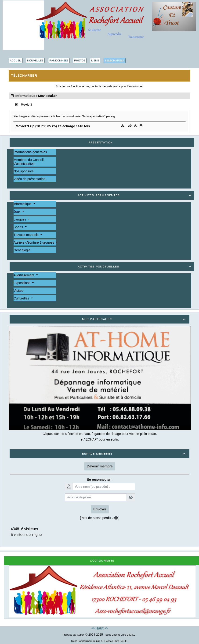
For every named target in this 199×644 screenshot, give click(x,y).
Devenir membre (100, 466)
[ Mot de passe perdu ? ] (100, 518)
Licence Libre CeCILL (116, 641)
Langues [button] (20, 219)
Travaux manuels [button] (27, 235)
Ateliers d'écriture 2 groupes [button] (34, 242)
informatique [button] (23, 204)
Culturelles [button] (22, 298)
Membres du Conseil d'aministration (29, 162)
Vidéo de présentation (29, 179)
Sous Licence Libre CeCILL (121, 635)
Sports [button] (19, 227)
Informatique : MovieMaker (34, 96)
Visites (18, 291)
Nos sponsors (24, 171)
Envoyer (100, 509)
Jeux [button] (17, 212)
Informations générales (30, 152)
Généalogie (22, 250)
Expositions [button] (22, 283)
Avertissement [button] (24, 275)
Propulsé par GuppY (74, 635)
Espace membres (135, 454)
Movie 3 (26, 105)
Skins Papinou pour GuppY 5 (87, 641)
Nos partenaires (135, 319)
